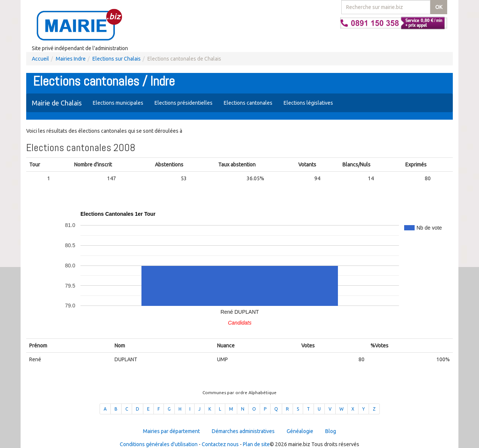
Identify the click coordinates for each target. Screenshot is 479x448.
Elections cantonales (248, 103)
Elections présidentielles (184, 103)
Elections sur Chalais (117, 59)
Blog (331, 431)
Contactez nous (220, 444)
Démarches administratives (243, 431)
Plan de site (256, 444)
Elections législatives (308, 103)
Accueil (40, 59)
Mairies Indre (71, 59)
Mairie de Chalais (57, 103)
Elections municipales (118, 103)
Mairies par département (171, 431)
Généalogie (300, 431)
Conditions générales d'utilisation (159, 444)
